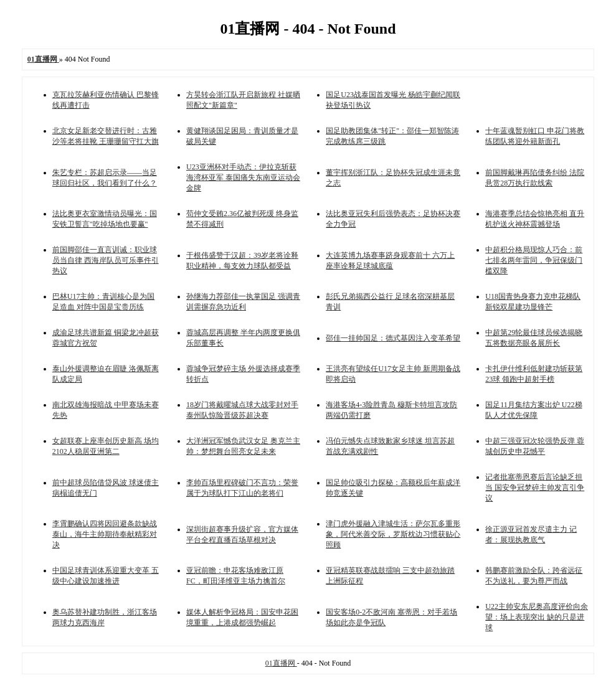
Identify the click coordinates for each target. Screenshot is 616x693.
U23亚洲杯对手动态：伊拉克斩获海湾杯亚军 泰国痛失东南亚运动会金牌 (243, 177)
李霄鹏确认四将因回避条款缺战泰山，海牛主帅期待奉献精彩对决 (105, 534)
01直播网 (281, 663)
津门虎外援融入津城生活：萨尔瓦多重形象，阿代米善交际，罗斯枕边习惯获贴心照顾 (393, 534)
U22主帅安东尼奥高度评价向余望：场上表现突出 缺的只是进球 (537, 617)
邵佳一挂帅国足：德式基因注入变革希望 (393, 338)
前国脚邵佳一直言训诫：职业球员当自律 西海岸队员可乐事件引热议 (106, 260)
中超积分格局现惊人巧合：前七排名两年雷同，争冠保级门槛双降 (534, 260)
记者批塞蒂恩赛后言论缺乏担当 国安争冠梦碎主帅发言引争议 (535, 488)
